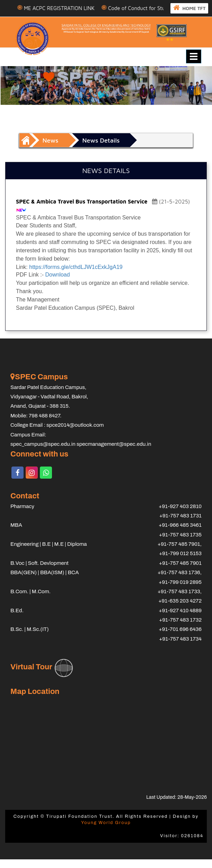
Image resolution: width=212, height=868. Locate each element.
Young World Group (106, 831)
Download (57, 284)
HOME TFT (38, 17)
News (51, 149)
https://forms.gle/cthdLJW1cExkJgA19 (76, 276)
